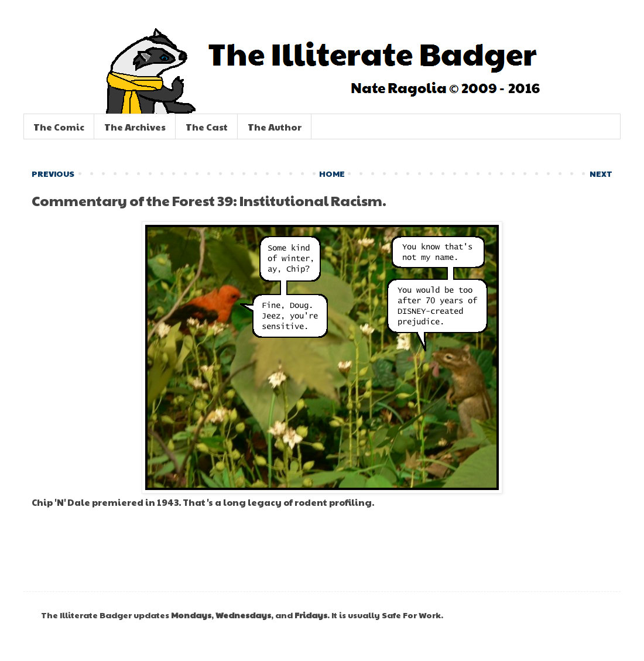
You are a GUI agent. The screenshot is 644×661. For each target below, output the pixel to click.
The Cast (207, 127)
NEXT (601, 173)
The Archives (135, 127)
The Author (275, 127)
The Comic (59, 127)
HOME (332, 173)
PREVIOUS (53, 173)
